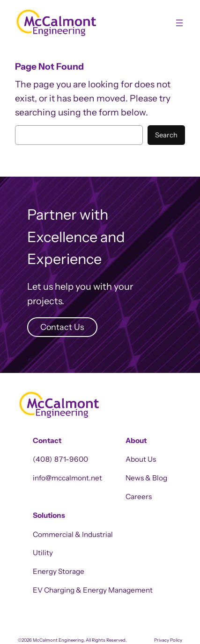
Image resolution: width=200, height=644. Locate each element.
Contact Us (62, 327)
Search (166, 135)
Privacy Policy (168, 640)
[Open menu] (179, 23)
